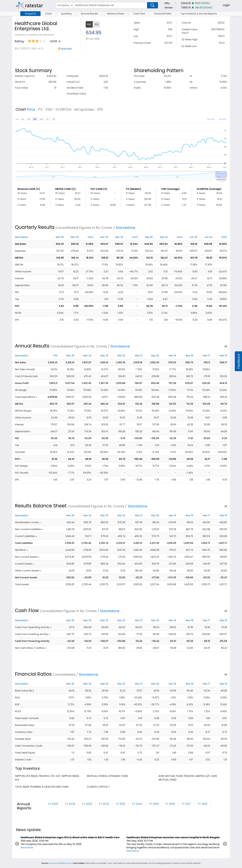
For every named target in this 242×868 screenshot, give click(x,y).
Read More (27, 847)
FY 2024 (70, 804)
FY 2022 (104, 804)
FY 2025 (53, 804)
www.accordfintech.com (60, 863)
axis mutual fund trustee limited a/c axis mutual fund (188, 778)
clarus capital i (98, 787)
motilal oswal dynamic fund (108, 776)
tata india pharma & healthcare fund (42, 787)
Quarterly (66, 14)
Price (31, 109)
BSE (97, 24)
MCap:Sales (84, 109)
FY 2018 (170, 804)
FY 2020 (137, 804)
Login (226, 5)
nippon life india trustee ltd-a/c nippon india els (47, 778)
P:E (40, 109)
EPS (100, 109)
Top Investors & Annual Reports (199, 14)
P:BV (49, 109)
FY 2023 (87, 804)
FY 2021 (121, 804)
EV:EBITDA (64, 109)
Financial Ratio (163, 14)
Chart (48, 14)
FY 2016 (203, 804)
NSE (89, 24)
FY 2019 (154, 804)
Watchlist (66, 49)
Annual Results (89, 14)
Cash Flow (139, 14)
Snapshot (30, 14)
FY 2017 (186, 804)
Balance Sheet (116, 14)
